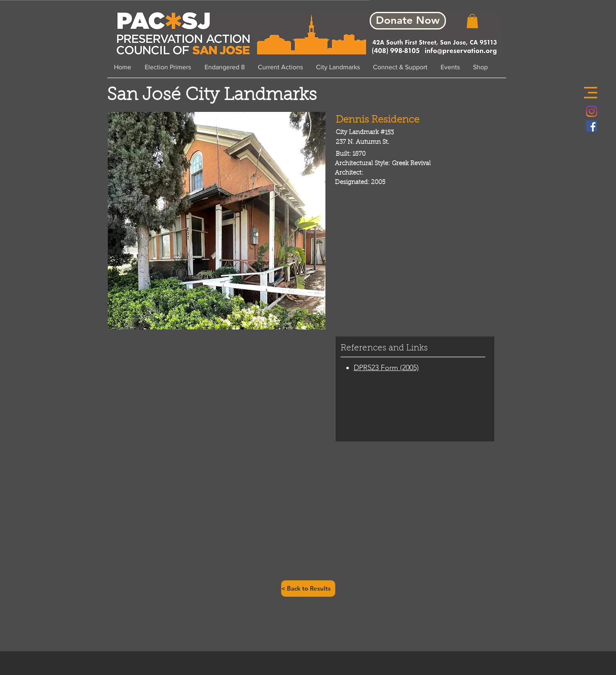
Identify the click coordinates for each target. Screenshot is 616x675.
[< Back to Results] (308, 589)
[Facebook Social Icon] (592, 126)
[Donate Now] (408, 21)
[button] (591, 93)
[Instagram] (592, 111)
